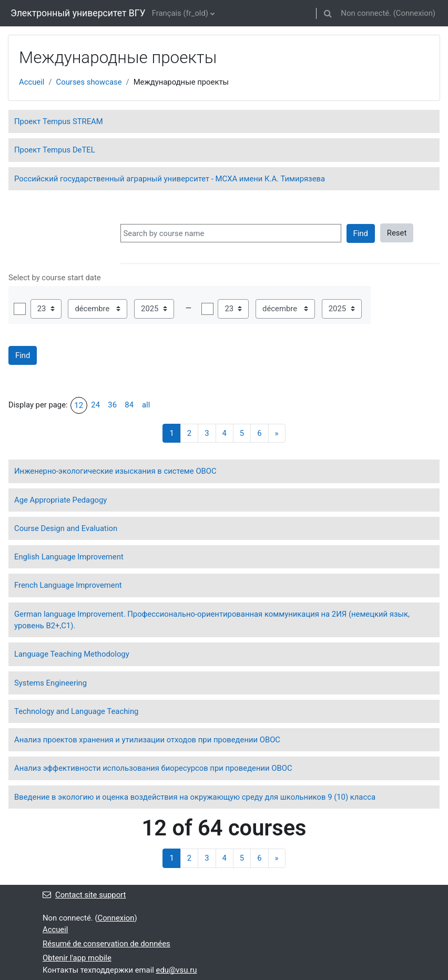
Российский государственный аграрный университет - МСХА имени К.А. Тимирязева (170, 179)
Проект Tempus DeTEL (55, 150)
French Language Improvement (68, 585)
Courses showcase (89, 82)
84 (129, 405)
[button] (328, 13)
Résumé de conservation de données (106, 944)
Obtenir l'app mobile (77, 958)
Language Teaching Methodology (72, 654)
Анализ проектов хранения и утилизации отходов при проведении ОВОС (147, 740)
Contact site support (84, 895)
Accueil (32, 82)
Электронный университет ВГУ (78, 13)
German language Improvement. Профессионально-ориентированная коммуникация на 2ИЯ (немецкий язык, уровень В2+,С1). (212, 620)
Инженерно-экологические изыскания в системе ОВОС (115, 471)
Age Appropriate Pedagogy (60, 500)
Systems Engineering (50, 683)
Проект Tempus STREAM (59, 121)
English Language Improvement (69, 557)
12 (79, 405)
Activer (20, 309)
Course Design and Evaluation (66, 528)
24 (95, 405)
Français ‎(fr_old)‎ (180, 13)
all (146, 405)
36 (112, 405)
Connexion (414, 13)
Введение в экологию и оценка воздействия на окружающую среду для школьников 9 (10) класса (195, 797)
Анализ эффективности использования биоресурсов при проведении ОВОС (153, 768)
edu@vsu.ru (177, 970)
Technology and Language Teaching (76, 711)
